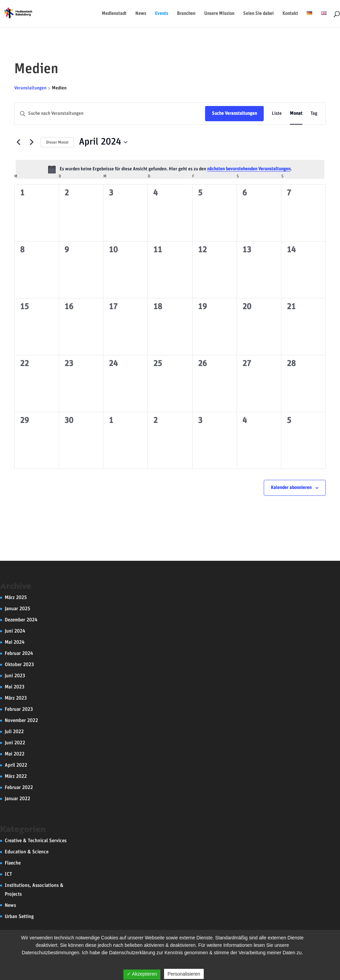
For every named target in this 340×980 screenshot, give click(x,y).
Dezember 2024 (21, 620)
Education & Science (27, 852)
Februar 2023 (19, 709)
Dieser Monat (57, 142)
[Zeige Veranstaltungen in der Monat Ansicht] (296, 114)
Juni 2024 (15, 631)
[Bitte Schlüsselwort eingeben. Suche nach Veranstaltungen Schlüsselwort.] (110, 114)
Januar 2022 (17, 799)
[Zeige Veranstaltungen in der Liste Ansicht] (277, 114)
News (141, 14)
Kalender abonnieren (291, 488)
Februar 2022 (19, 787)
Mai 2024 (15, 642)
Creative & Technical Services (36, 841)
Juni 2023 (15, 676)
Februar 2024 (19, 653)
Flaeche (13, 863)
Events (162, 14)
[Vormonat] (18, 142)
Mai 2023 (15, 687)
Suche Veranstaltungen (234, 113)
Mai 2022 (15, 754)
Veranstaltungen (30, 88)
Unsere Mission (219, 14)
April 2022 (16, 765)
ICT (8, 874)
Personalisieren (184, 974)
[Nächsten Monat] (32, 142)
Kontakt (290, 14)
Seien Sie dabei (258, 14)
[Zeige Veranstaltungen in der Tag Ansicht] (314, 114)
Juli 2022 (14, 732)
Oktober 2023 (19, 665)
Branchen (186, 14)
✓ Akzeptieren (142, 974)
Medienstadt (114, 14)
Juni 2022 (15, 743)
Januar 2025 (17, 609)
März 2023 (16, 698)
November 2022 (21, 720)
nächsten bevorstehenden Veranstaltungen (249, 169)
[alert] (170, 169)
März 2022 (16, 776)
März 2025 (16, 598)
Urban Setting (19, 917)
